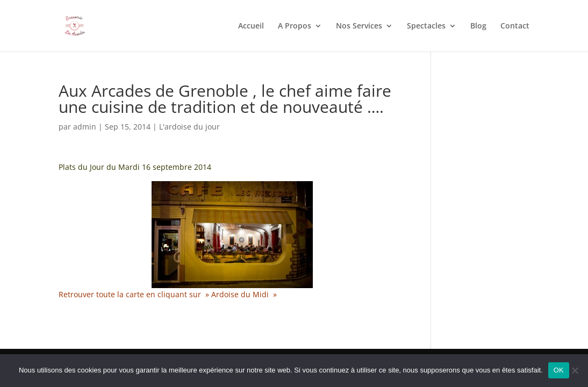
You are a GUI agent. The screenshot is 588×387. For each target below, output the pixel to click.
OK (559, 370)
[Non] (575, 370)
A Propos (295, 26)
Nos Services (359, 26)
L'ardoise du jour (189, 127)
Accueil (251, 26)
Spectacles (426, 26)
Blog (478, 26)
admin (85, 127)
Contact (515, 26)
